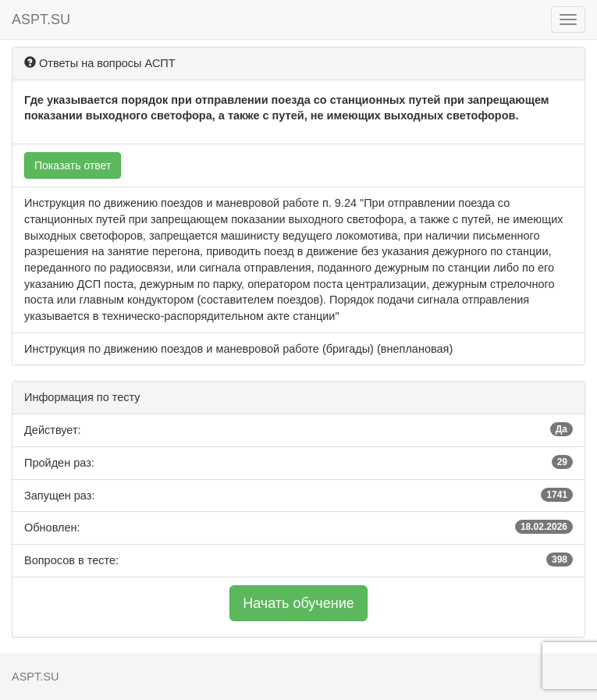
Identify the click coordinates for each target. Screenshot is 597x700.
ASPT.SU (41, 20)
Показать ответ (73, 165)
